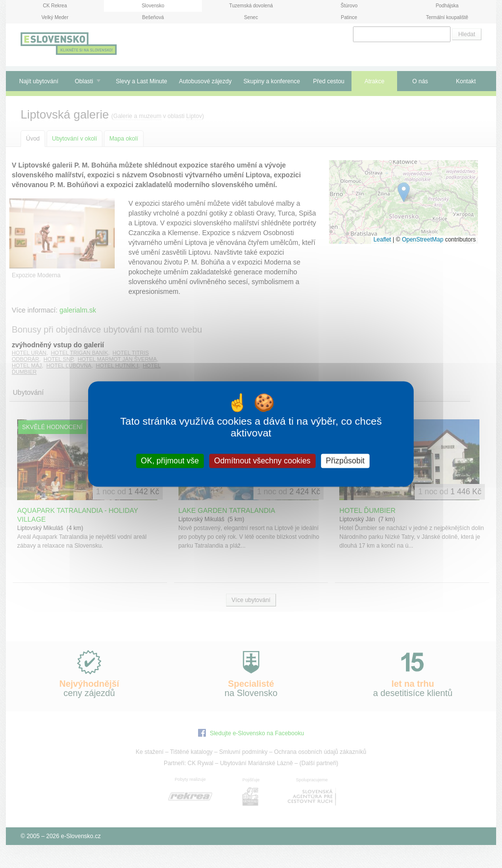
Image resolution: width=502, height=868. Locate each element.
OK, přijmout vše (170, 461)
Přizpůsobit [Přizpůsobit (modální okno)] (345, 461)
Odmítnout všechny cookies (263, 461)
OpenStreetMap (423, 240)
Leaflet (382, 240)
